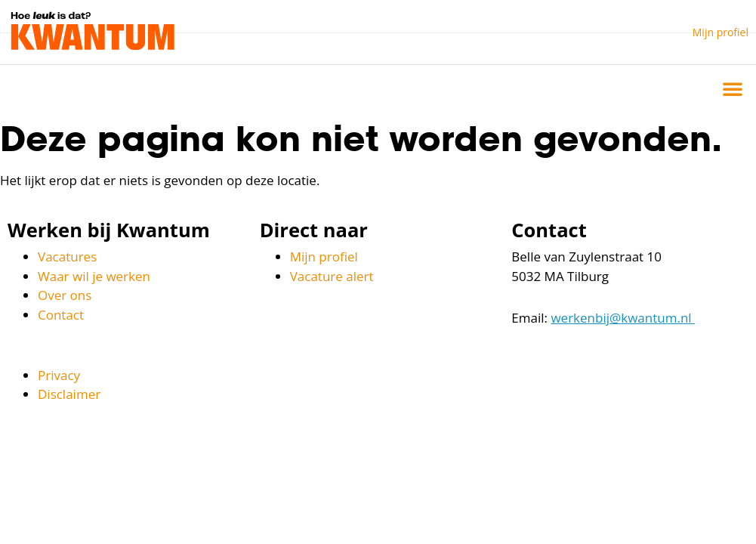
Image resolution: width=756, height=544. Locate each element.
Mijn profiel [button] (721, 32)
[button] (733, 88)
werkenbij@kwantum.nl (623, 318)
